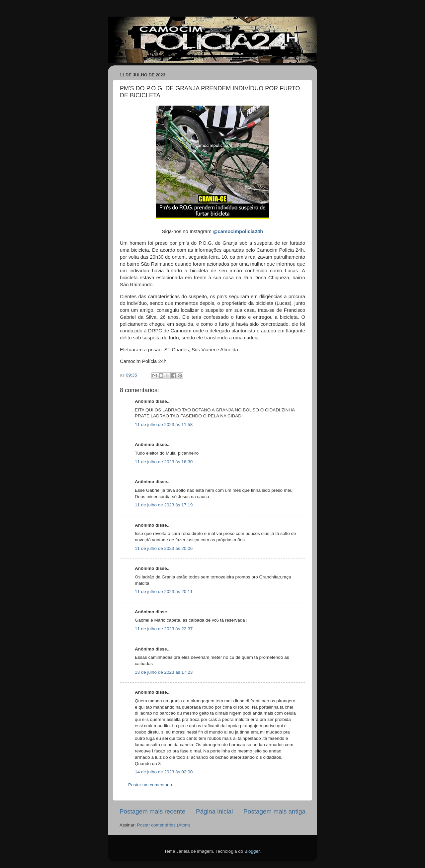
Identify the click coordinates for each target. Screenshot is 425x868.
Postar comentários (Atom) (164, 825)
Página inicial (214, 811)
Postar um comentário (150, 785)
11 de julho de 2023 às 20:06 (164, 548)
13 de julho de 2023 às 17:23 (164, 672)
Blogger (252, 851)
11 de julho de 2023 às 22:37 (164, 629)
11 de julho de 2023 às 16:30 (164, 462)
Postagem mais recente (152, 811)
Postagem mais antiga (274, 811)
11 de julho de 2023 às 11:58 (164, 425)
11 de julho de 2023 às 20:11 (164, 592)
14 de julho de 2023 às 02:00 (164, 772)
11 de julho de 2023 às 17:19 (164, 505)
